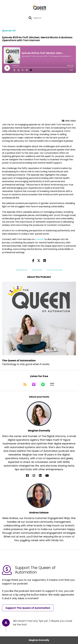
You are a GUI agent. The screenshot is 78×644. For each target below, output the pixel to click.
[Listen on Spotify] (43, 384)
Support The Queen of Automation (28, 608)
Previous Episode (54, 270)
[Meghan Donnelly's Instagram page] (35, 476)
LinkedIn (40, 239)
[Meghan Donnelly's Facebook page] (29, 476)
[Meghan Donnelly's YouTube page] (49, 476)
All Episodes (37, 270)
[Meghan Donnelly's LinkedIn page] (42, 476)
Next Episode (22, 270)
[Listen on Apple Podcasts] (34, 384)
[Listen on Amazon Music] (52, 384)
